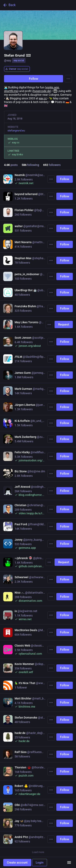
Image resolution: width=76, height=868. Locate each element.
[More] (51, 179)
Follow (34, 79)
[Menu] (68, 79)
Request (64, 324)
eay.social (19, 60)
